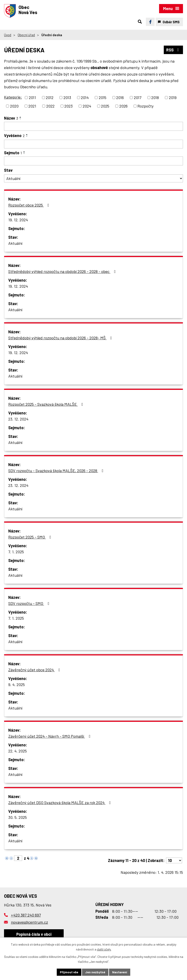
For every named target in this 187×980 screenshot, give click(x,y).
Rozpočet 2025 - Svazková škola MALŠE (47, 404)
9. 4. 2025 (17, 684)
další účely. (104, 949)
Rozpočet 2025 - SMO (31, 537)
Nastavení (120, 972)
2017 (138, 97)
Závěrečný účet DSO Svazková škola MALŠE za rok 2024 (60, 803)
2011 (32, 97)
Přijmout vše (69, 972)
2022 (50, 106)
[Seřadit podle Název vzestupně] (21, 117)
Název (11, 118)
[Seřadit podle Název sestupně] (21, 119)
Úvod (8, 35)
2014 (85, 97)
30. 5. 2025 (18, 817)
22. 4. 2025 (18, 751)
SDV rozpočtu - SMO (30, 603)
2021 (32, 106)
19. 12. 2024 (18, 220)
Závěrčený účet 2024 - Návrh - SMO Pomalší (50, 736)
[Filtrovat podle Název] (93, 126)
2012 (50, 97)
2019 (173, 97)
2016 (120, 97)
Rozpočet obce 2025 (30, 205)
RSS (173, 50)
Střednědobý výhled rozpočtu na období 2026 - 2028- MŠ (61, 338)
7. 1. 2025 (16, 552)
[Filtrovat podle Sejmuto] (93, 161)
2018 (155, 97)
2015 (103, 97)
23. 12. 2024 (18, 419)
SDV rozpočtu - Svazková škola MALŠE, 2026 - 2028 (57, 471)
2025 (105, 106)
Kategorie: (13, 97)
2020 (14, 106)
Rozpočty (145, 106)
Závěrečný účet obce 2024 (35, 670)
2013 (67, 97)
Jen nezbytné (95, 972)
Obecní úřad (26, 35)
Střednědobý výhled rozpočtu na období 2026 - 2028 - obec (63, 271)
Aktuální (15, 243)
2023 (68, 106)
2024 (87, 106)
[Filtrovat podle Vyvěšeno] (93, 144)
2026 (123, 106)
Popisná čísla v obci (34, 934)
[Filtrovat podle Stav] (93, 178)
